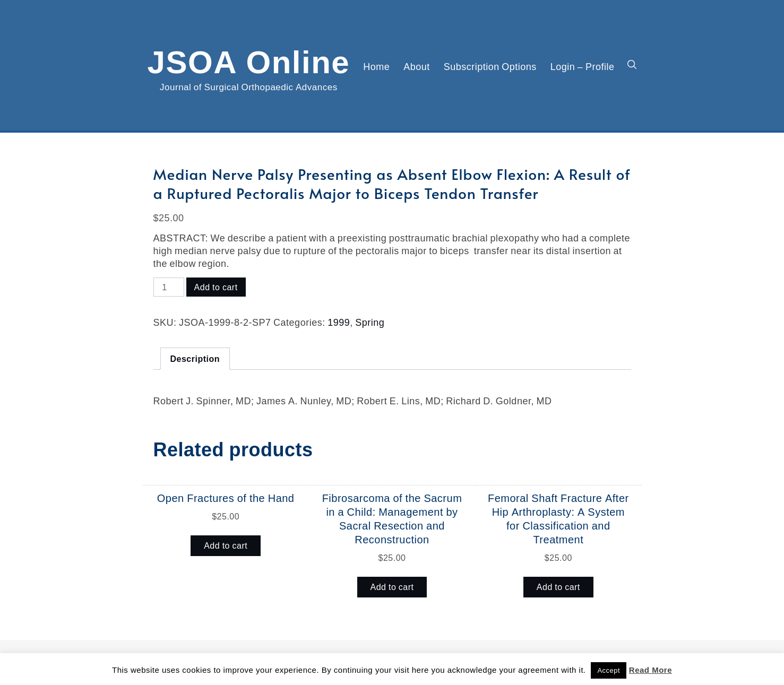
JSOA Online (249, 60)
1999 (339, 322)
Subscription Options (490, 66)
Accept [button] (609, 670)
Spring (370, 322)
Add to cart (216, 287)
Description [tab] (195, 359)
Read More (651, 670)
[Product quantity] (169, 287)
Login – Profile (583, 66)
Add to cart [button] (226, 545)
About (417, 66)
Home (376, 66)
